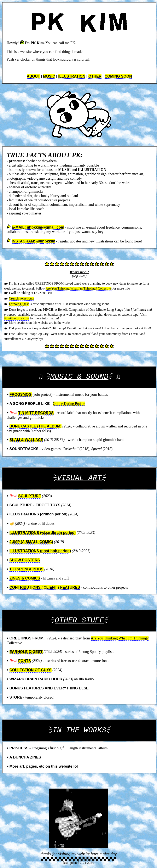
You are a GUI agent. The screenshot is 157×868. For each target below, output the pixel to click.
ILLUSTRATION (72, 76)
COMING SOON (118, 76)
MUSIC (49, 76)
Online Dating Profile (69, 404)
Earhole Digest (19, 304)
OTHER (95, 76)
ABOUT (33, 76)
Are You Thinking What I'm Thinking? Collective (78, 288)
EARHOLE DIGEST (26, 652)
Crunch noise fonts (21, 298)
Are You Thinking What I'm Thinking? (120, 638)
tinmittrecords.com (16, 318)
